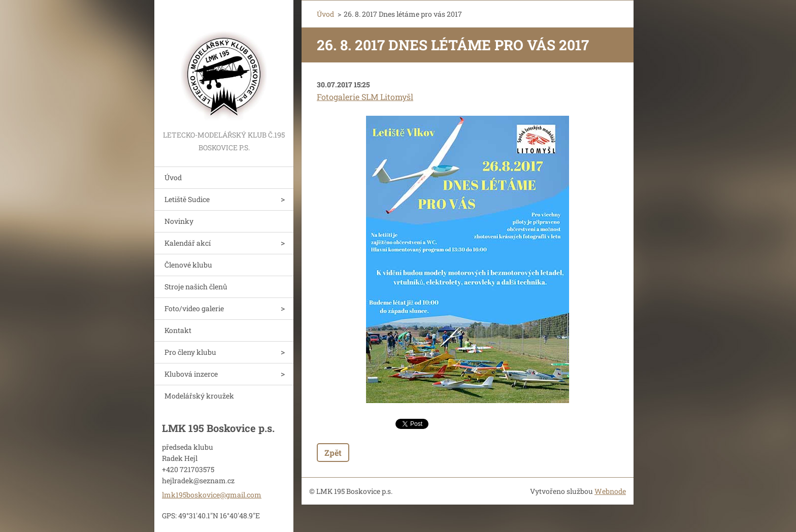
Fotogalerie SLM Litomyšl (365, 97)
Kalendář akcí (188, 243)
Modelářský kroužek (199, 396)
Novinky (179, 221)
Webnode (610, 491)
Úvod (173, 177)
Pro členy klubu (190, 352)
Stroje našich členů (196, 287)
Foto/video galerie (194, 308)
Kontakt (178, 330)
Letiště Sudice (187, 199)
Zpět (333, 453)
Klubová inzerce (191, 374)
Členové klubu (188, 265)
